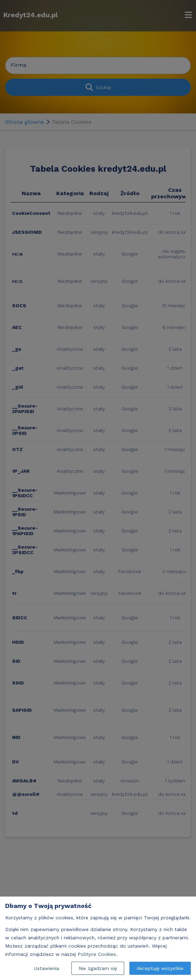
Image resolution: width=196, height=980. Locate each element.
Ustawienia (47, 968)
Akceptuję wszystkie (160, 968)
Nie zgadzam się (98, 968)
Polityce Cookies (97, 954)
